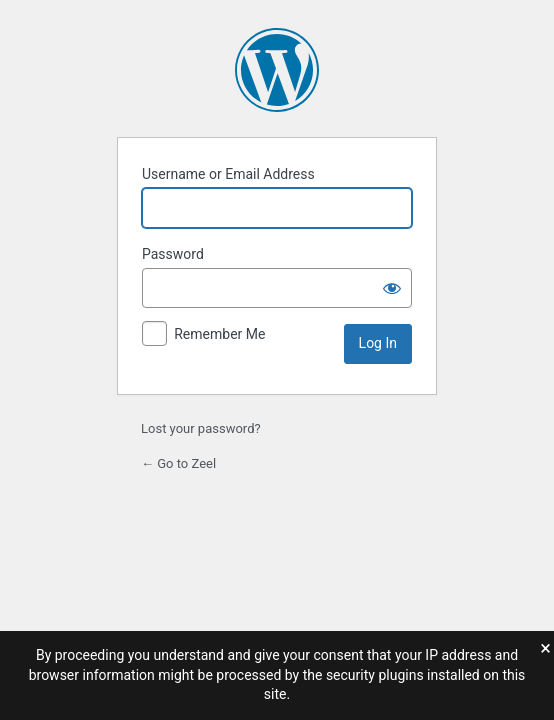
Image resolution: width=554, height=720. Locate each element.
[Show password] (392, 288)
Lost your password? (201, 428)
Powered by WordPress (277, 70)
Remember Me (219, 334)
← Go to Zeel (178, 463)
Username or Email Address (228, 174)
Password (173, 254)
